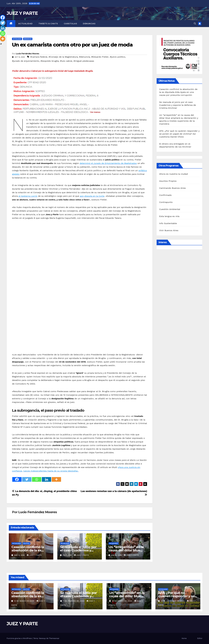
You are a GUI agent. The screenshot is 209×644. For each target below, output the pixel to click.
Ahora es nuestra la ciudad (174, 174)
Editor (200, 638)
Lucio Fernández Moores (28, 54)
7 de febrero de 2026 (74, 601)
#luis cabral (66, 61)
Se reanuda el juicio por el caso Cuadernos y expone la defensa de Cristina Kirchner (178, 105)
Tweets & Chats (48, 24)
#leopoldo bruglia (50, 61)
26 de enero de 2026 (122, 601)
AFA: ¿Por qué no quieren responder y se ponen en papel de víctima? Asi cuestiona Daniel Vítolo (179, 134)
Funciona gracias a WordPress (20, 638)
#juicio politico (117, 57)
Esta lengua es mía (169, 216)
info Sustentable (168, 223)
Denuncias (89, 24)
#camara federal (39, 57)
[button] (195, 24)
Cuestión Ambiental (170, 209)
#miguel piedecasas (84, 61)
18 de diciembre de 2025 (173, 601)
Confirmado (165, 195)
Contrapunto (166, 202)
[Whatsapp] (37, 479)
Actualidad (25, 24)
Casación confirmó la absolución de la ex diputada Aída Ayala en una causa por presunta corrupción (178, 92)
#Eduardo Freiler (100, 57)
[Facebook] (17, 479)
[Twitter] (27, 479)
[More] (56, 479)
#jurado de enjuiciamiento (26, 61)
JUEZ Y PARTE (22, 13)
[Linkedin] (47, 479)
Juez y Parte (34, 555)
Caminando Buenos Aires (173, 188)
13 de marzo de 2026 (24, 601)
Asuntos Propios (168, 181)
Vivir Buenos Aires (169, 230)
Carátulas (71, 24)
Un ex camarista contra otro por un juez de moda (72, 45)
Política (26, 543)
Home (184, 638)
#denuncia (84, 57)
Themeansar (54, 638)
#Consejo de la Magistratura (63, 57)
